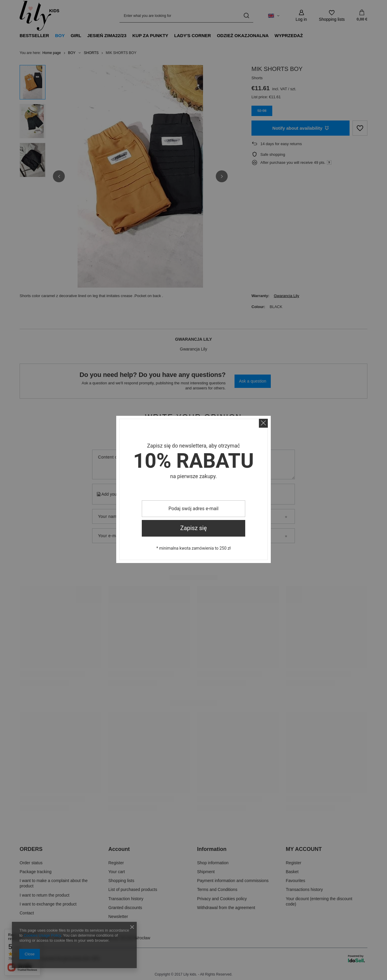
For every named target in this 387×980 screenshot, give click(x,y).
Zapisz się (193, 528)
